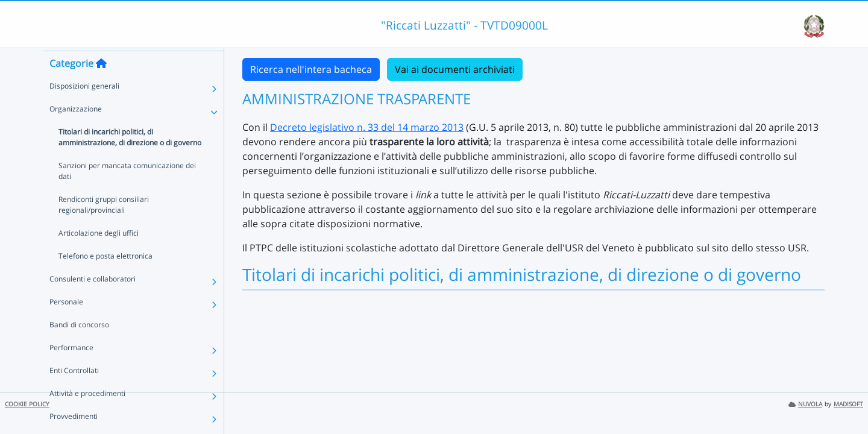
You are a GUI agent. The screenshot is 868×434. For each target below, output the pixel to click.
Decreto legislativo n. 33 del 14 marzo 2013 (367, 127)
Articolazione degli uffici (99, 255)
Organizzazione (76, 131)
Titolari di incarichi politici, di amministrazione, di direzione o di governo (130, 159)
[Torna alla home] (101, 85)
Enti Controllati (74, 392)
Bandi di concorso (79, 346)
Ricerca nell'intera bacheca (311, 69)
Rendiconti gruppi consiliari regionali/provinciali (104, 226)
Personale (66, 323)
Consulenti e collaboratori (93, 300)
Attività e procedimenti (87, 415)
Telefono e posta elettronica (105, 278)
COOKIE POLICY (27, 404)
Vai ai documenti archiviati (455, 69)
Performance (71, 369)
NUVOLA (805, 404)
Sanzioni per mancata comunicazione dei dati (127, 193)
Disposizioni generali (84, 108)
